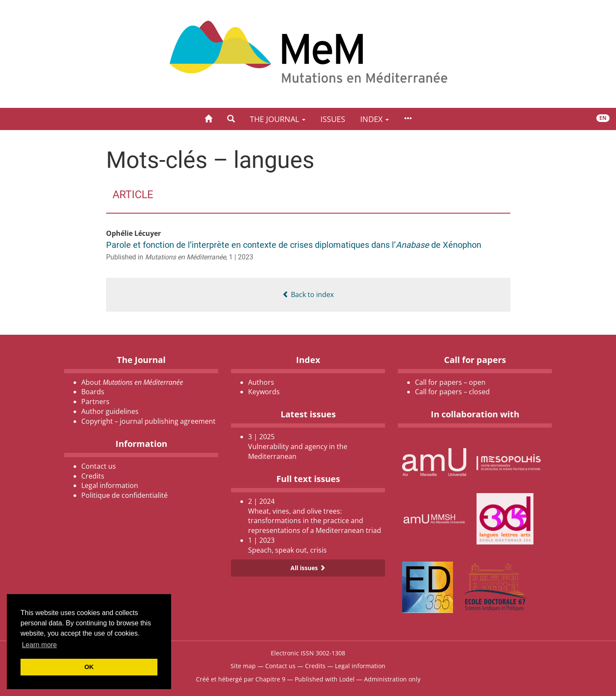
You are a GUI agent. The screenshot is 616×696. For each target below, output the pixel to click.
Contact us (99, 466)
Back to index (308, 294)
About (132, 382)
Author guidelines (110, 411)
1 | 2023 (241, 257)
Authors (261, 382)
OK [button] (89, 667)
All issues (308, 568)
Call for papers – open (450, 382)
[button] (231, 119)
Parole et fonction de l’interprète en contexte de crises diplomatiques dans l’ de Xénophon (294, 245)
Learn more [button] (39, 645)
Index (375, 119)
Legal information (110, 485)
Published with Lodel (325, 679)
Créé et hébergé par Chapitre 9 (241, 679)
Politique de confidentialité (124, 495)
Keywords (264, 392)
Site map (243, 666)
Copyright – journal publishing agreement (148, 421)
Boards (93, 392)
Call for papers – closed (452, 392)
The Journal (278, 119)
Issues (333, 119)
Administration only (392, 679)
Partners (95, 402)
